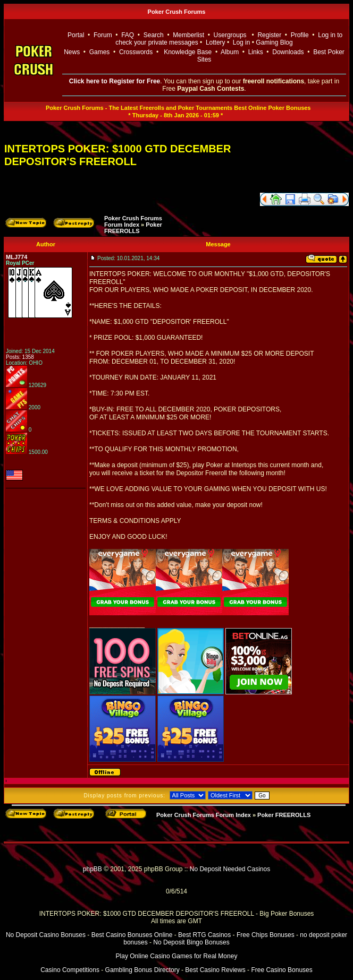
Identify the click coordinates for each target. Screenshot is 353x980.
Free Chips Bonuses (266, 935)
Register (269, 35)
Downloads (288, 52)
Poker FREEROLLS (133, 228)
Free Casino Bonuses (281, 970)
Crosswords (136, 52)
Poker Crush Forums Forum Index (133, 221)
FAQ (128, 35)
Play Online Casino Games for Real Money (177, 956)
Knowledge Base (188, 52)
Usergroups (230, 35)
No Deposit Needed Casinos (230, 869)
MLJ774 (16, 257)
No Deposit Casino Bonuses (46, 935)
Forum (103, 35)
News (72, 52)
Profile (300, 35)
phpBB (93, 869)
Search (154, 35)
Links (256, 52)
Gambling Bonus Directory (142, 970)
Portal (76, 35)
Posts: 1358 (20, 357)
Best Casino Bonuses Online (132, 935)
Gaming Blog (274, 42)
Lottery (216, 42)
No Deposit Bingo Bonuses (191, 942)
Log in (242, 42)
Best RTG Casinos (204, 935)
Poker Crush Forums (177, 12)
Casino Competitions (70, 970)
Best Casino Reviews (215, 970)
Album (230, 52)
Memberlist (188, 35)
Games (100, 52)
